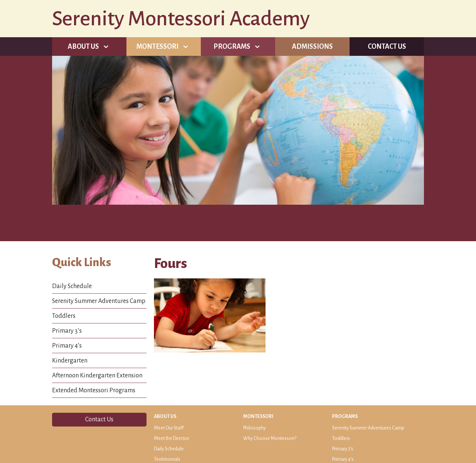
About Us (83, 47)
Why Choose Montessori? (270, 438)
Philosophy (255, 428)
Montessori (157, 47)
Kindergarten (70, 361)
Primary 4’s (67, 346)
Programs (232, 47)
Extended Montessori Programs (94, 390)
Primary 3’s (67, 331)
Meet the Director (172, 438)
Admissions (312, 47)
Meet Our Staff (169, 428)
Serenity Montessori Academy (181, 19)
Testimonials (167, 459)
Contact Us (387, 47)
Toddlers (64, 316)
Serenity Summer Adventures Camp (99, 301)
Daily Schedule (72, 286)
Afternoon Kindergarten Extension (97, 376)
